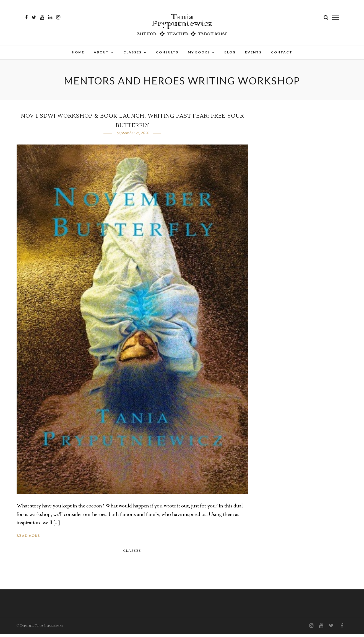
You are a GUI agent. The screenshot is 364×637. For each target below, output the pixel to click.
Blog (230, 52)
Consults (167, 52)
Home (78, 52)
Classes (132, 52)
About (101, 52)
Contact (282, 52)
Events (253, 52)
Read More (28, 539)
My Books (199, 52)
